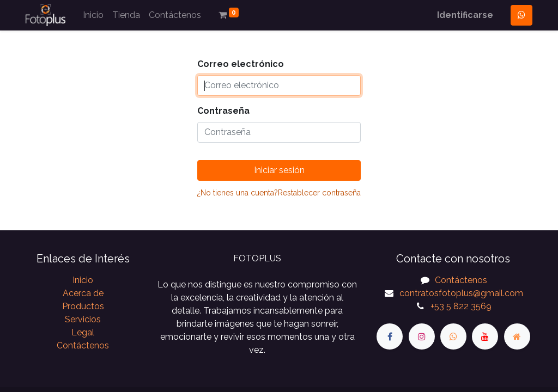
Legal (83, 332)
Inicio (83, 280)
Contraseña (223, 111)
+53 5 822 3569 (461, 306)
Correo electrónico (241, 64)
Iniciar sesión (279, 170)
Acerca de (83, 293)
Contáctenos (83, 345)
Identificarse (465, 15)
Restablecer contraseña (319, 193)
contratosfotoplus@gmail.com (461, 293)
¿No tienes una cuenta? (238, 193)
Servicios (83, 319)
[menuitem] (93, 15)
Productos (83, 306)
